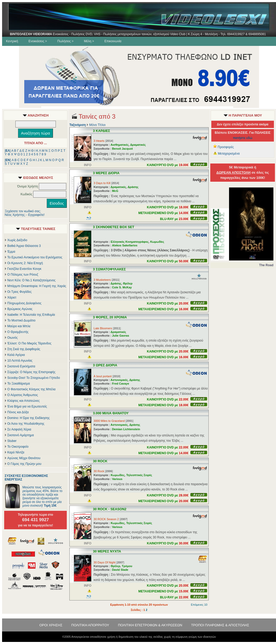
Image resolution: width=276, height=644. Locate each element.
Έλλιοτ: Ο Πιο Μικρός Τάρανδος (29, 343)
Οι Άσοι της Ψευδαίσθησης (26, 424)
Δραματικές (138, 145)
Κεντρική (12, 41)
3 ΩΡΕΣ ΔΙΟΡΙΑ (105, 365)
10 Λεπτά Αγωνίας (20, 361)
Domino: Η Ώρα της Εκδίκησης (28, 418)
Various (117, 479)
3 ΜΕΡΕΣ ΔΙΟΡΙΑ (106, 173)
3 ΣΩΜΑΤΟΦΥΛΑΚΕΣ (109, 269)
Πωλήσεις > (65, 41)
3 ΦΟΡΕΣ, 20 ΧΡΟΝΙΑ (110, 317)
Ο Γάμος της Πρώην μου (24, 464)
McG (115, 191)
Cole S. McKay (122, 287)
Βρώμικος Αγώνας (20, 309)
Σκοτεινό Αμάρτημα (21, 435)
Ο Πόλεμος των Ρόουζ (23, 275)
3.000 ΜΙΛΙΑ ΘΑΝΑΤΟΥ (111, 413)
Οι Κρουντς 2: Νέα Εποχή (25, 263)
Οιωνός (13, 338)
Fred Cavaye (120, 384)
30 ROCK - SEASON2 (110, 509)
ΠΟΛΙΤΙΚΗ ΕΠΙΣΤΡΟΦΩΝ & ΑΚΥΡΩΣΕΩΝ (150, 625)
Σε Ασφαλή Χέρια (19, 429)
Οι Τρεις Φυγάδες (19, 292)
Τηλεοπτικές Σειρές (139, 475)
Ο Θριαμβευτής (18, 332)
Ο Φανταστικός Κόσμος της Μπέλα (31, 389)
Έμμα (11, 252)
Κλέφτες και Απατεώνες (23, 401)
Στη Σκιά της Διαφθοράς (24, 349)
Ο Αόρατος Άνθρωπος (23, 395)
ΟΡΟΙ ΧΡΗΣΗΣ (51, 625)
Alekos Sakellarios (125, 245)
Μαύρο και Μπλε (19, 326)
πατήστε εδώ (243, 138)
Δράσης (133, 187)
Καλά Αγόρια (16, 355)
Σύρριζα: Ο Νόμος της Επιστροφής (31, 372)
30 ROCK (100, 461)
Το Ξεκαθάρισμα (19, 384)
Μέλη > (89, 41)
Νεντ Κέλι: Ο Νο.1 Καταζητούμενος (31, 280)
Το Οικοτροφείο (18, 447)
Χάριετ (12, 297)
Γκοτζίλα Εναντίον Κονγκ (24, 269)
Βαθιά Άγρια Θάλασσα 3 (24, 246)
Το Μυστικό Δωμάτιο (21, 320)
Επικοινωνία (113, 41)
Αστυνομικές (119, 380)
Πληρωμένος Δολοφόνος (24, 303)
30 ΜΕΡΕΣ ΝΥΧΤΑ (107, 551)
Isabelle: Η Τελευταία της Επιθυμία (31, 315)
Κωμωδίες (157, 242)
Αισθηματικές (120, 145)
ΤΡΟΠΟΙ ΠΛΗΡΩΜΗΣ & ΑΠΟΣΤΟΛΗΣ (220, 625)
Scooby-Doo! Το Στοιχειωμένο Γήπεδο (34, 378)
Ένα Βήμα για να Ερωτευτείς (27, 406)
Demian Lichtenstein (126, 429)
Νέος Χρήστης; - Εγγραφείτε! (25, 215)
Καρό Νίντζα (16, 452)
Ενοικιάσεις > (38, 41)
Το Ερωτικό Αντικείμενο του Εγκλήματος (35, 257)
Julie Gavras (120, 336)
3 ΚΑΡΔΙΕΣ (101, 131)
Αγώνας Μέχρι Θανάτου (24, 458)
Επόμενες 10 (199, 605)
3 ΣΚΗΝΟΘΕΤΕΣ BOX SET (113, 227)
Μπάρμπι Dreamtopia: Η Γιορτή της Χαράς (37, 286)
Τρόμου (127, 566)
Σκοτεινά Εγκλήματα (21, 366)
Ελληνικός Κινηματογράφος (130, 242)
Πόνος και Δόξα (18, 412)
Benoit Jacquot (122, 149)
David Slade (120, 570)
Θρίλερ (128, 283)
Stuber (12, 441)
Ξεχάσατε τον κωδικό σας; (23, 211)
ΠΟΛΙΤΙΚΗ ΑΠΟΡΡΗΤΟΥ (90, 625)
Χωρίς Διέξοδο (17, 240)
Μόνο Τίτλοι (97, 125)
